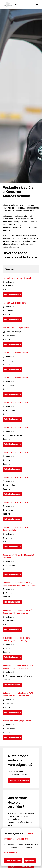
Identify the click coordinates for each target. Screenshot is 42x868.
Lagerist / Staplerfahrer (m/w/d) (16, 353)
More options (11, 852)
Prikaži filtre (21, 269)
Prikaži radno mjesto (12, 295)
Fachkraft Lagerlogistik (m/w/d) (15, 303)
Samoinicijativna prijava (19, 780)
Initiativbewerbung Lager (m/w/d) (16, 328)
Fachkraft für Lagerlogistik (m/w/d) (17, 278)
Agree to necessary (13, 861)
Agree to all (30, 861)
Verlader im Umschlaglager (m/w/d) (17, 721)
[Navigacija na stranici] (37, 5)
